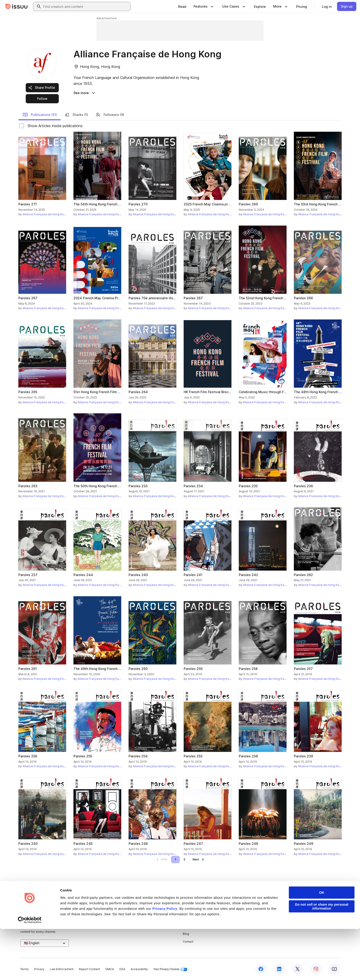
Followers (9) (110, 115)
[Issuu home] (17, 6)
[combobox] (86, 6)
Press (187, 926)
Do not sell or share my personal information (322, 958)
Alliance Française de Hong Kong (45, 214)
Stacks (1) (76, 115)
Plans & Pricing (193, 918)
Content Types (246, 903)
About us (189, 903)
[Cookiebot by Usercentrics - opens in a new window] (30, 971)
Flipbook (242, 918)
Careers (188, 911)
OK (322, 944)
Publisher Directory (303, 911)
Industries (243, 926)
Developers (298, 903)
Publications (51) (40, 115)
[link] (182, 6)
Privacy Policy (165, 960)
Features (242, 911)
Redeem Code (300, 918)
